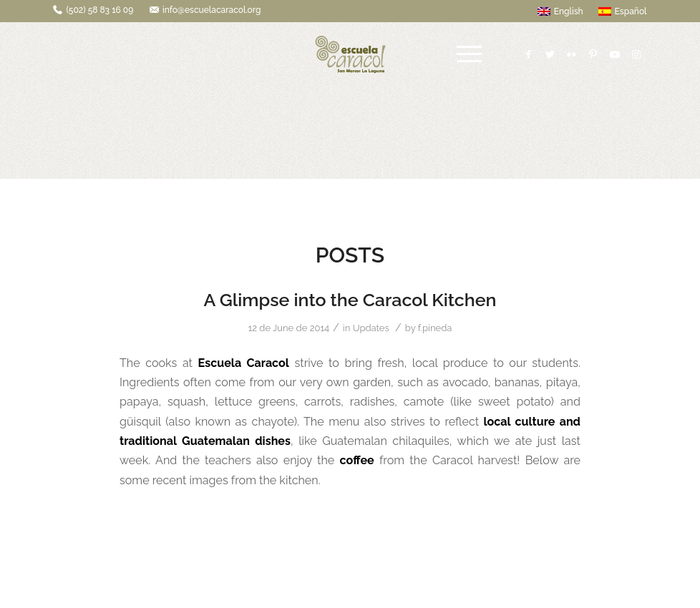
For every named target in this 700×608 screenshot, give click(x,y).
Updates (371, 328)
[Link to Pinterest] (593, 54)
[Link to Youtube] (615, 54)
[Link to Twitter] (550, 54)
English (560, 11)
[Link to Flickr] (572, 54)
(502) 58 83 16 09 (99, 10)
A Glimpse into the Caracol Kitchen (350, 300)
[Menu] (469, 54)
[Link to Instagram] (636, 54)
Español (623, 11)
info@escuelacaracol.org (212, 10)
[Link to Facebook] (529, 54)
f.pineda (435, 328)
